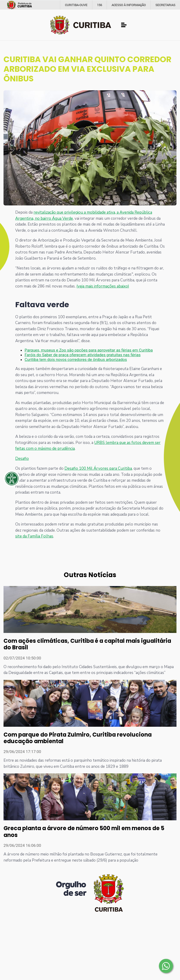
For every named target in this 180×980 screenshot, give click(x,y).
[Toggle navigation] (124, 25)
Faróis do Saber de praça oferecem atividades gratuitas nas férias (83, 355)
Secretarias (165, 5)
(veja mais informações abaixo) (103, 286)
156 (99, 5)
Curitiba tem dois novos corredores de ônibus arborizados (76, 359)
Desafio (22, 459)
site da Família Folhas (34, 536)
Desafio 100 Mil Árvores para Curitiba (98, 468)
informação (129, 5)
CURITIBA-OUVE (76, 5)
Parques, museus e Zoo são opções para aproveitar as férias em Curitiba (89, 350)
